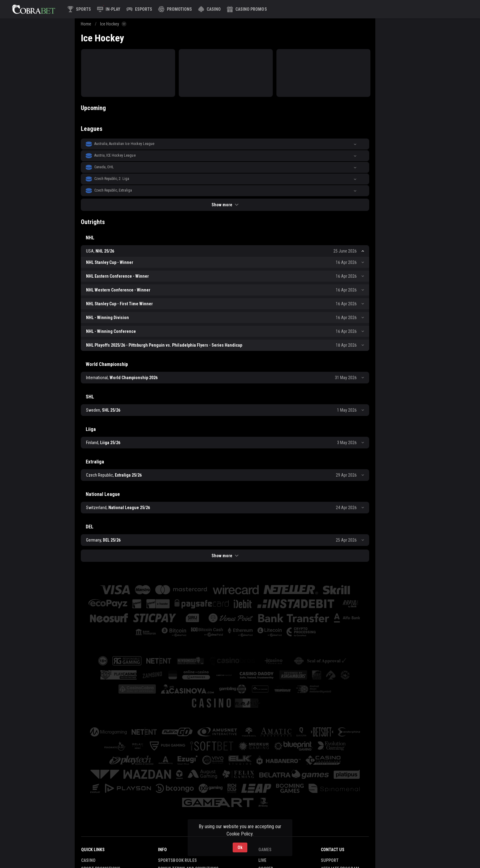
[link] (34, 9)
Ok (240, 847)
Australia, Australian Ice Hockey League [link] (124, 144)
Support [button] (330, 860)
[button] (209, 9)
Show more (225, 205)
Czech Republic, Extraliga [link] (113, 190)
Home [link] (86, 24)
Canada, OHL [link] (104, 167)
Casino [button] (88, 860)
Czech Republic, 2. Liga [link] (112, 179)
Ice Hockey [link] (110, 24)
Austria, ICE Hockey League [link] (115, 155)
